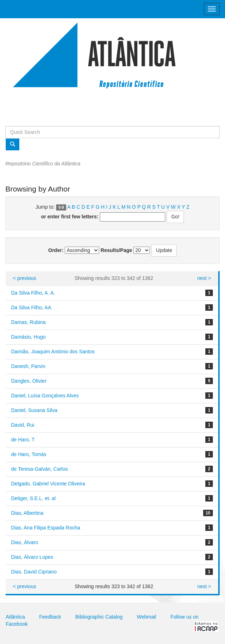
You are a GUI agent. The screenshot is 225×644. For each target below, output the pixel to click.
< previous (25, 278)
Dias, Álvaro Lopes (32, 557)
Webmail (147, 617)
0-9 (61, 207)
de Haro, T (23, 440)
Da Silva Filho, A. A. (33, 293)
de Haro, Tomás (29, 454)
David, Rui (23, 425)
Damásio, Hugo (28, 337)
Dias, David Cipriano (34, 572)
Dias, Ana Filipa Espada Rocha (46, 528)
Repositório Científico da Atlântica (43, 164)
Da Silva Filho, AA (31, 308)
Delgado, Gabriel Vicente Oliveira (48, 484)
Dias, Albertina (27, 513)
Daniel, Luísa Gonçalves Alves (45, 396)
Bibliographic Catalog (99, 617)
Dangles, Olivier (29, 381)
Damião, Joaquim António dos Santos (53, 352)
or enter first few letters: (70, 217)
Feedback (50, 617)
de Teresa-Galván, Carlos (39, 469)
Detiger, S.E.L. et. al (33, 498)
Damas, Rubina (28, 322)
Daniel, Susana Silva (34, 410)
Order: (56, 250)
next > (204, 278)
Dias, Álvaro (25, 542)
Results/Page (116, 250)
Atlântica (15, 617)
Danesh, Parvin (28, 366)
